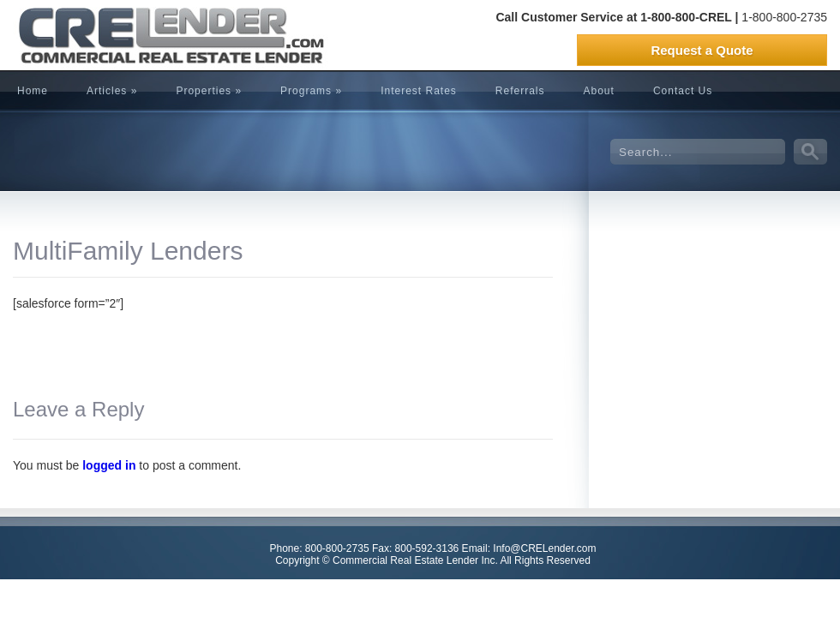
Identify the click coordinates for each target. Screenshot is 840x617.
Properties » (209, 91)
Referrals (520, 91)
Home (33, 91)
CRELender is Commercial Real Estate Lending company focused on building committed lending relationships (141, 35)
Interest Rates (419, 91)
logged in (109, 465)
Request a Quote (702, 50)
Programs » (311, 91)
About (599, 91)
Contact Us (683, 91)
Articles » (112, 91)
